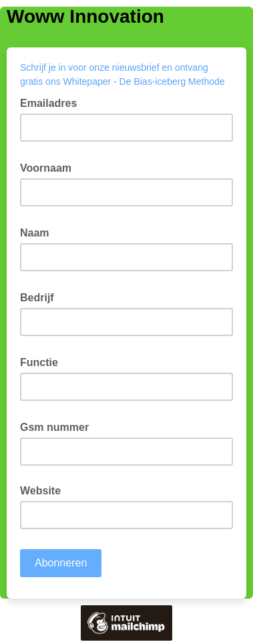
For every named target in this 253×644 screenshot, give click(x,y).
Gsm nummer (58, 426)
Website (40, 491)
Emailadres (53, 102)
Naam (39, 232)
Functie (43, 361)
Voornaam (50, 167)
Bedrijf (41, 297)
